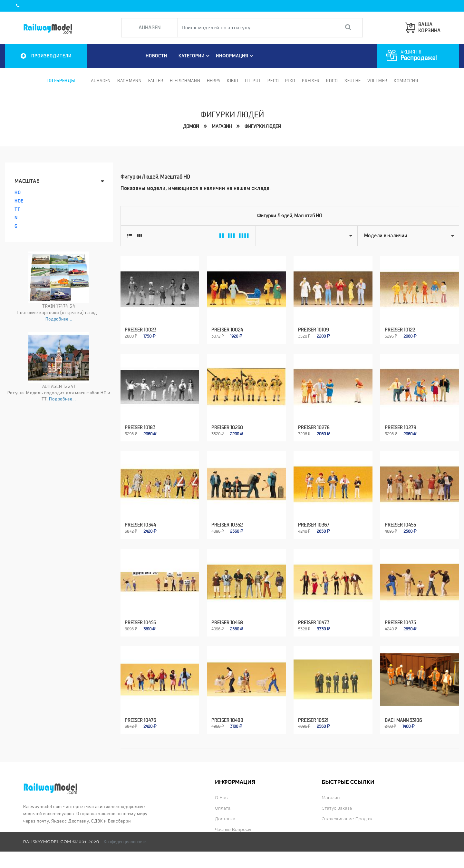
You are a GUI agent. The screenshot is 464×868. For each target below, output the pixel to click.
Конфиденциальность (125, 842)
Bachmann (130, 81)
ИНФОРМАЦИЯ (235, 56)
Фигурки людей (263, 126)
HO (18, 192)
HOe (19, 201)
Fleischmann (185, 81)
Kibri (233, 81)
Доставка (225, 819)
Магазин (222, 126)
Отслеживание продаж (347, 819)
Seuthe (353, 81)
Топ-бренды (60, 81)
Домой (191, 126)
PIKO (290, 81)
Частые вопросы (233, 829)
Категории (195, 56)
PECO (273, 81)
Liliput (253, 81)
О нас (221, 797)
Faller (156, 81)
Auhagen (101, 81)
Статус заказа (337, 808)
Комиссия (406, 81)
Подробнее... (59, 319)
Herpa (214, 81)
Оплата (223, 808)
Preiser (311, 81)
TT (17, 209)
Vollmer (377, 81)
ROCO (332, 81)
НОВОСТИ (156, 56)
